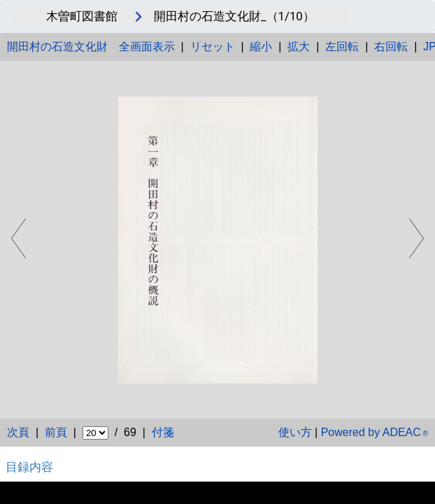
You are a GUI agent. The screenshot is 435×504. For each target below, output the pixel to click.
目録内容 (29, 467)
